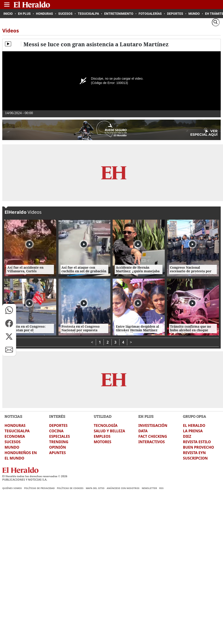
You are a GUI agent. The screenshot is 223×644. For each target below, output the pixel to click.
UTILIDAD (103, 416)
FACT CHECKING (153, 436)
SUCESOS (13, 442)
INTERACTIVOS (152, 442)
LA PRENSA (193, 431)
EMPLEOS (102, 436)
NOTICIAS (13, 416)
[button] (9, 310)
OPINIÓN (58, 447)
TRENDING (59, 442)
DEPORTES (58, 425)
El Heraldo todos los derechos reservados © (35, 476)
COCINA (56, 431)
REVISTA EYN (194, 453)
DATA (143, 431)
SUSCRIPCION (195, 458)
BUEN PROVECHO (198, 447)
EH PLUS (146, 416)
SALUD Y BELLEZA (109, 431)
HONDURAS (15, 425)
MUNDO (12, 447)
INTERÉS (57, 416)
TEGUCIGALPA (17, 431)
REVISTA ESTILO (197, 442)
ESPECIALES (60, 436)
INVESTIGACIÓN (153, 425)
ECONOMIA (15, 436)
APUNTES (57, 453)
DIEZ (187, 436)
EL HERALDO (194, 425)
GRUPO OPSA (195, 416)
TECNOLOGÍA (106, 425)
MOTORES (103, 442)
